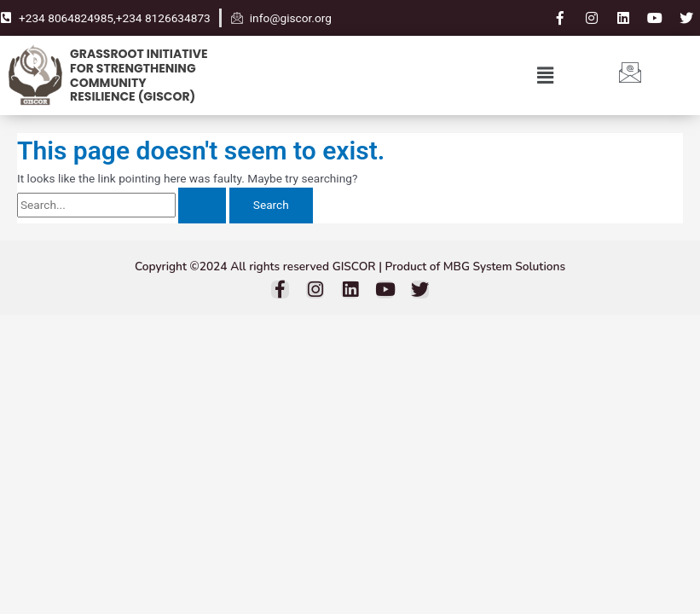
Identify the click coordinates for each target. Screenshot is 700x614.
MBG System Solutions (504, 266)
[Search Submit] (202, 206)
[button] (545, 75)
